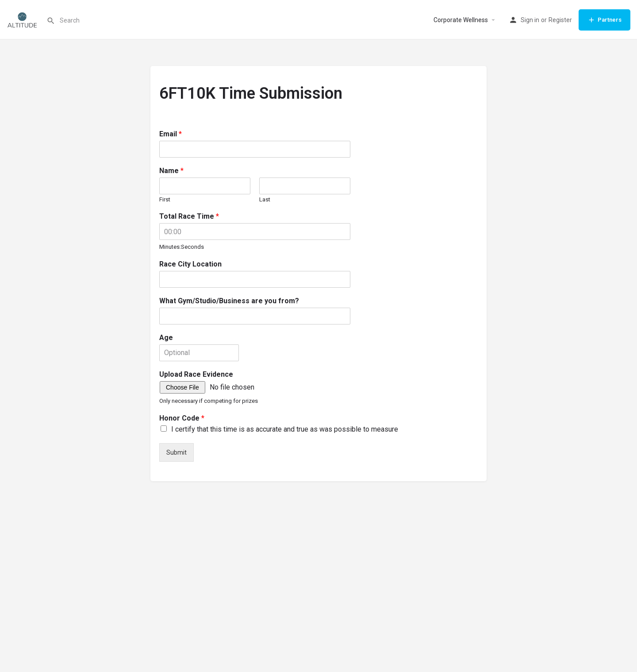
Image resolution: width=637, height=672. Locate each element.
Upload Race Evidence (196, 374)
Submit (177, 452)
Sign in (530, 20)
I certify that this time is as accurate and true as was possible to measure (285, 429)
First (165, 199)
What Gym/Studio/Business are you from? (229, 301)
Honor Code (182, 418)
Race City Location (190, 264)
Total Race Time (189, 216)
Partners (604, 20)
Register (560, 20)
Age (166, 338)
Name (171, 171)
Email (171, 134)
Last (265, 199)
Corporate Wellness (461, 20)
